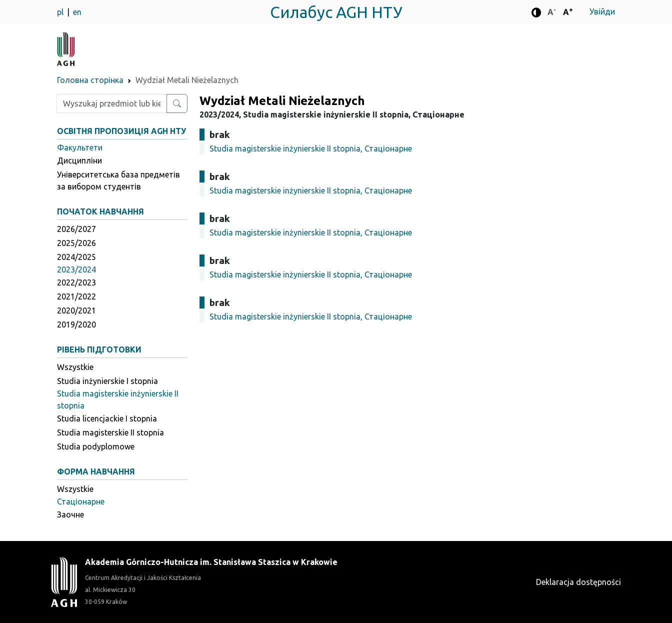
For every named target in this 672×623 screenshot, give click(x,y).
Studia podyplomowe (96, 446)
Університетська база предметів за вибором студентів (118, 180)
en (77, 12)
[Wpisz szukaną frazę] (112, 103)
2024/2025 (76, 257)
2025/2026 (76, 243)
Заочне (70, 514)
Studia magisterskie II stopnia (110, 432)
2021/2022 (76, 296)
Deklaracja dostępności (578, 582)
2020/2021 (76, 310)
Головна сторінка (90, 80)
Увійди (602, 11)
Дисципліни (79, 160)
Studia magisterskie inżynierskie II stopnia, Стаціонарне (311, 148)
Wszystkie (75, 367)
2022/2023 (76, 282)
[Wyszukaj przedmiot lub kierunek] (177, 103)
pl (61, 12)
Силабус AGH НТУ (336, 12)
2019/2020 (76, 324)
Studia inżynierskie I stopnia (107, 381)
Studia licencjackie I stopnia (107, 418)
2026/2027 (76, 229)
